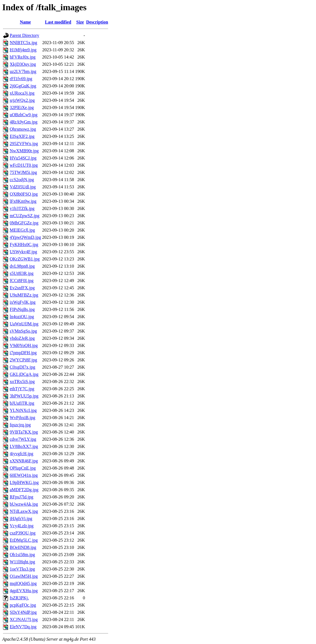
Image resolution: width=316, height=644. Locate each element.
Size (80, 22)
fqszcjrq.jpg (20, 425)
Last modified (58, 22)
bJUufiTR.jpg (22, 403)
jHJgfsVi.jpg (21, 519)
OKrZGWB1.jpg (25, 259)
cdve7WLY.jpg (23, 439)
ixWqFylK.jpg (23, 302)
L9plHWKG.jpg (24, 482)
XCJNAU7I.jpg (24, 619)
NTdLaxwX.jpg (24, 511)
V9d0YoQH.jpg (24, 345)
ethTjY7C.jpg (22, 389)
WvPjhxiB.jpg (22, 418)
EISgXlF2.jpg (22, 136)
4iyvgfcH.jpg (22, 454)
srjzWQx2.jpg (22, 100)
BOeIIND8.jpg (23, 547)
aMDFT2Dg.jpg (24, 490)
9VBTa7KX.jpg (24, 432)
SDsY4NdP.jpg (23, 612)
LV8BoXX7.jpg (24, 446)
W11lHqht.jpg (22, 562)
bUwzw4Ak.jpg (24, 504)
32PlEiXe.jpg (22, 107)
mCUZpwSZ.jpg (25, 216)
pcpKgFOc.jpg (23, 605)
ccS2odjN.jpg (22, 180)
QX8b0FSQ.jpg (24, 194)
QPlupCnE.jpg (23, 468)
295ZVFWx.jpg (24, 144)
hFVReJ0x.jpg (23, 57)
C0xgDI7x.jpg (22, 367)
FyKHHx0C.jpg (24, 244)
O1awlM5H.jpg (24, 576)
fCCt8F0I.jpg (22, 281)
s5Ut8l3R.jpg (22, 273)
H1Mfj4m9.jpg (23, 50)
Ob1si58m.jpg (22, 555)
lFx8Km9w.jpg (23, 201)
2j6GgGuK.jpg (23, 86)
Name (25, 22)
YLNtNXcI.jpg (23, 410)
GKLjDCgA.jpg (24, 374)
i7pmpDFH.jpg (23, 353)
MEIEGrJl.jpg (22, 230)
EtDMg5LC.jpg (24, 540)
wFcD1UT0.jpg (24, 165)
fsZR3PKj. (19, 598)
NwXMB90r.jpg (24, 151)
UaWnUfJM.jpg (24, 324)
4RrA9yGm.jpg (24, 122)
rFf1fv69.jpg (21, 79)
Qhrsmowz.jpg (23, 129)
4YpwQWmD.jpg (25, 237)
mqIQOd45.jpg (23, 583)
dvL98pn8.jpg (22, 266)
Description (97, 22)
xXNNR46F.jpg (24, 461)
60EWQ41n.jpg (24, 475)
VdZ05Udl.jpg (23, 187)
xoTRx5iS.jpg (22, 381)
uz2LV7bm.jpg (23, 71)
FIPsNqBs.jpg (22, 309)
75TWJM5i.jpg (23, 172)
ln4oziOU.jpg (22, 317)
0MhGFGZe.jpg (24, 223)
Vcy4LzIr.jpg (22, 526)
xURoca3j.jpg (22, 93)
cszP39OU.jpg (23, 533)
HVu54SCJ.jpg (23, 158)
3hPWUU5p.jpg (24, 396)
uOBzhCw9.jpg (24, 115)
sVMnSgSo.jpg (23, 331)
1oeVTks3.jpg (22, 569)
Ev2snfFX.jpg (22, 288)
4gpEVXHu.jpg (24, 591)
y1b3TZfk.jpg (22, 208)
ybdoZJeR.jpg (22, 338)
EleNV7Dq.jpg (23, 627)
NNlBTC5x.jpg (23, 43)
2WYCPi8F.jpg (23, 360)
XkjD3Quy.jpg (23, 64)
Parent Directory (24, 35)
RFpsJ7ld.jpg (22, 497)
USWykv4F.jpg (23, 252)
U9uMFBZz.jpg (24, 295)
